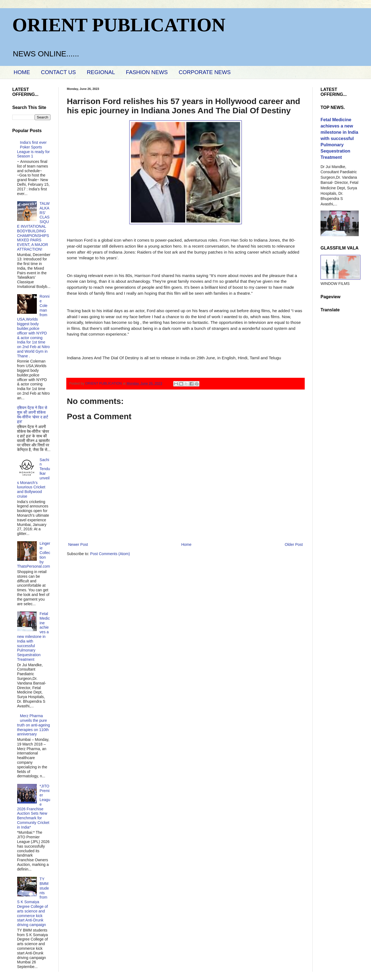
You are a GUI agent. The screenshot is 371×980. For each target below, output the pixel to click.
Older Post (294, 544)
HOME (22, 72)
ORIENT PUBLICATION (119, 25)
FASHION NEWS (147, 72)
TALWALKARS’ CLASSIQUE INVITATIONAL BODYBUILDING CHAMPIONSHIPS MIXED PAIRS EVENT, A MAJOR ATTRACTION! (33, 226)
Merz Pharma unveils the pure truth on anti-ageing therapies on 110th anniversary (34, 725)
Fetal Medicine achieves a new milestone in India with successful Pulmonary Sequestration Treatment (34, 637)
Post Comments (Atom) (110, 554)
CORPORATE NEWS (205, 72)
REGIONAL (101, 72)
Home (186, 544)
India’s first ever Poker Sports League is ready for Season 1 (34, 149)
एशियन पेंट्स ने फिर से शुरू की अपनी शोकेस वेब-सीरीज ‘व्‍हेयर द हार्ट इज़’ (33, 415)
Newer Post (78, 544)
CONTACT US (58, 72)
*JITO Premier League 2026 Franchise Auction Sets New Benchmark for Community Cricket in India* (34, 807)
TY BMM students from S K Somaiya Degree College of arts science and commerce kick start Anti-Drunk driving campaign (33, 902)
